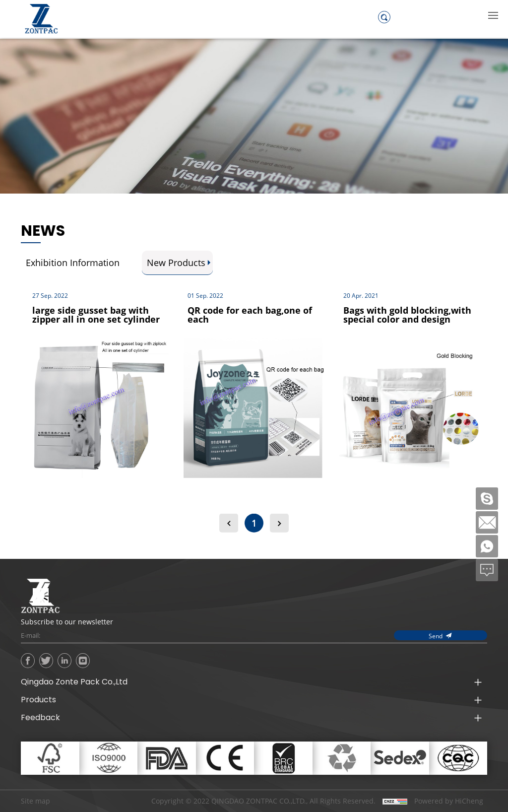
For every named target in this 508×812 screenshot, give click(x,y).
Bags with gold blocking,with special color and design (407, 315)
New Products (176, 263)
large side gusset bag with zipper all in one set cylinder (96, 315)
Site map (35, 801)
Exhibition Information (73, 263)
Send (436, 636)
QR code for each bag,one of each (250, 315)
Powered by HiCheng (449, 801)
